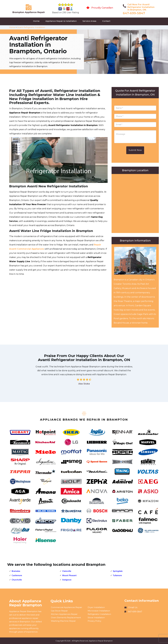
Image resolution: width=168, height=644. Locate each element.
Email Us (133, 607)
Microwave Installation (99, 611)
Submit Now (135, 150)
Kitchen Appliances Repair (64, 614)
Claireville (67, 571)
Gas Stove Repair (59, 611)
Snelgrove (67, 580)
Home (36, 21)
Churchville (17, 580)
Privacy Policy (94, 621)
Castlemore (17, 576)
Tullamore (117, 576)
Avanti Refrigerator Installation (31, 27)
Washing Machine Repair (63, 621)
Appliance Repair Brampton (101, 641)
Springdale (118, 571)
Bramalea (16, 571)
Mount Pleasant (69, 576)
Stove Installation (96, 618)
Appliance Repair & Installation (61, 21)
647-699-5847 (134, 13)
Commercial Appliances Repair (66, 607)
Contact (106, 21)
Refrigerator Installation (99, 614)
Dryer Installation (96, 607)
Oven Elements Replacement (66, 618)
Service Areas (89, 21)
